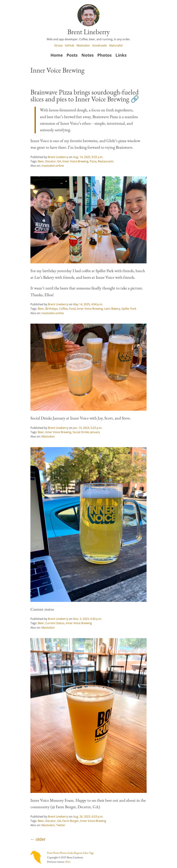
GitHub (69, 45)
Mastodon (83, 45)
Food (72, 309)
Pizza (93, 161)
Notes (88, 55)
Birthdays (52, 309)
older (41, 839)
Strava (58, 45)
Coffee (63, 309)
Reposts (78, 853)
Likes (86, 853)
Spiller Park (129, 309)
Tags (91, 853)
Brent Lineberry (58, 157)
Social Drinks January (86, 432)
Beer (41, 161)
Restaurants (106, 161)
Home (57, 55)
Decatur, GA (53, 161)
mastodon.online (53, 166)
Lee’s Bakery (112, 309)
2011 (68, 862)
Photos (104, 55)
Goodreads (99, 45)
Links (121, 55)
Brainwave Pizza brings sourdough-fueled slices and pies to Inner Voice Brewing (85, 96)
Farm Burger (71, 821)
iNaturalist (116, 45)
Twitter (61, 825)
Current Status (55, 623)
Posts (72, 55)
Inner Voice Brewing (75, 161)
